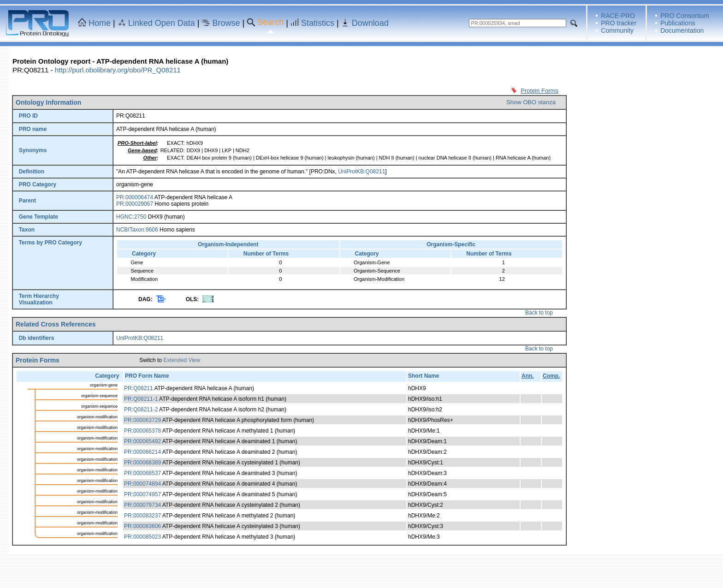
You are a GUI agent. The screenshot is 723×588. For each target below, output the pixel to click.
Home (100, 23)
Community (617, 30)
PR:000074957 (142, 494)
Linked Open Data (162, 23)
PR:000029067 (135, 204)
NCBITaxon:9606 (137, 230)
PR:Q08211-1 (141, 399)
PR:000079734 (142, 505)
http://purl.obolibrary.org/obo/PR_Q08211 (118, 70)
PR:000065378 (142, 431)
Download (370, 23)
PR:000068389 (142, 463)
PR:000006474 (135, 197)
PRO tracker (619, 23)
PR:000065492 (142, 441)
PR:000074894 (142, 484)
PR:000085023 (142, 537)
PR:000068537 (142, 473)
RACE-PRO (618, 16)
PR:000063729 (142, 420)
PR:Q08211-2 (141, 410)
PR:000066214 (142, 452)
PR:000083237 (142, 516)
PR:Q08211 (139, 388)
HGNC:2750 (131, 217)
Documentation (682, 30)
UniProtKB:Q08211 (361, 172)
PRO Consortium (685, 16)
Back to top (539, 313)
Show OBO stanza (531, 102)
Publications (678, 23)
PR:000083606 (142, 526)
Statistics (318, 23)
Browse (226, 23)
